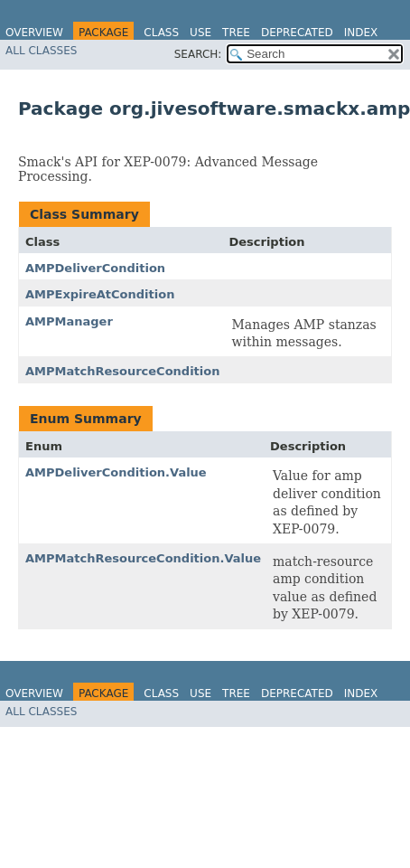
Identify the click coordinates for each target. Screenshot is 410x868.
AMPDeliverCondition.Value (116, 472)
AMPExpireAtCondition (100, 294)
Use (200, 33)
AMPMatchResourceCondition (122, 371)
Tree (236, 33)
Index (361, 33)
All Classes (41, 51)
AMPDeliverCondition (95, 268)
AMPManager (69, 321)
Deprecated (297, 33)
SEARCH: (198, 54)
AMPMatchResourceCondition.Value (143, 558)
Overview (34, 33)
